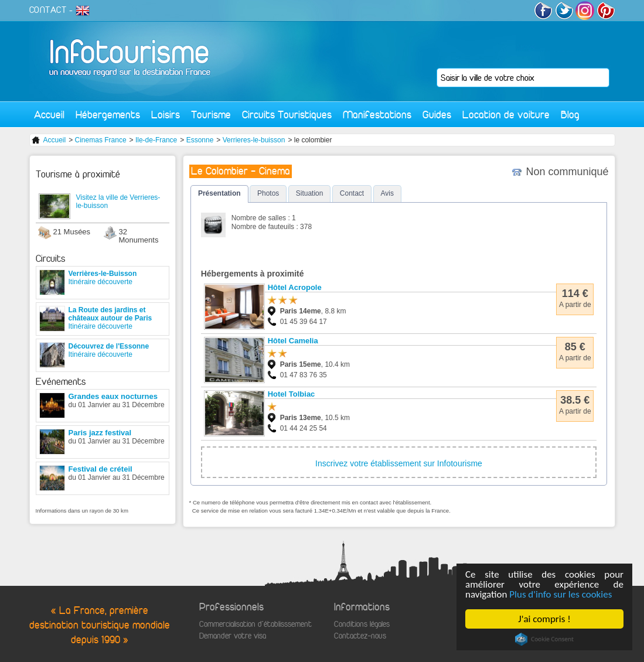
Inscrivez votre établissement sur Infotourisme (399, 463)
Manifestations (377, 115)
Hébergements (108, 115)
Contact (352, 193)
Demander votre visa (233, 636)
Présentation (219, 193)
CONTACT (48, 10)
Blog (570, 115)
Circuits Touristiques (287, 115)
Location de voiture (506, 115)
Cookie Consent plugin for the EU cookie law (544, 639)
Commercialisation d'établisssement (255, 624)
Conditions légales (362, 624)
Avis (387, 193)
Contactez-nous (360, 636)
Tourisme (211, 115)
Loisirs (166, 115)
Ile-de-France (156, 140)
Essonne (200, 140)
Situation (310, 193)
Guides (437, 115)
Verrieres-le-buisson (254, 140)
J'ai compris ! (544, 619)
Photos (268, 193)
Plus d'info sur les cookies (560, 594)
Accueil (49, 115)
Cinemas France (101, 140)
